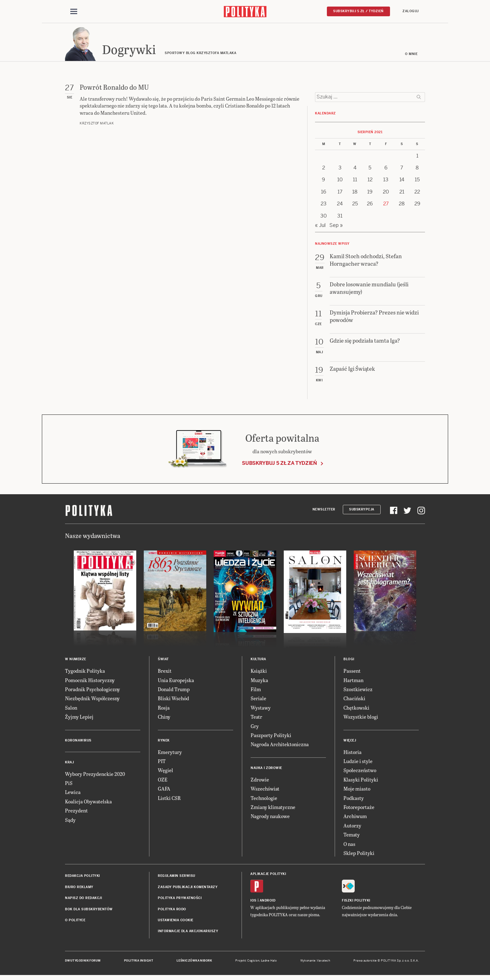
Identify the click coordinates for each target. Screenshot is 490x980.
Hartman (353, 683)
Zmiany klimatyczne (273, 810)
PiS (69, 786)
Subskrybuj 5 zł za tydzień (279, 466)
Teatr (256, 720)
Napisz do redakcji (83, 901)
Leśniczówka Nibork (194, 963)
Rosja (164, 711)
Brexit (165, 674)
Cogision (253, 963)
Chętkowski (356, 711)
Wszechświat (265, 792)
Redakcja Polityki (82, 879)
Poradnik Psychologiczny (92, 692)
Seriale (258, 701)
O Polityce (75, 923)
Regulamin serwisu (177, 879)
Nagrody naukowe (270, 819)
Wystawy (261, 711)
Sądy (70, 823)
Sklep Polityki (359, 856)
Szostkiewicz (358, 692)
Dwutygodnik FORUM (83, 963)
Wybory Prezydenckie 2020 (95, 777)
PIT (162, 764)
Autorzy (352, 829)
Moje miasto (357, 792)
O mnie (411, 57)
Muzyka (259, 683)
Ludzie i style (358, 764)
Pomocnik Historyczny (90, 683)
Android (268, 903)
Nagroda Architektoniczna (280, 747)
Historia (352, 755)
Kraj (69, 765)
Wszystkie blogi (361, 720)
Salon (71, 711)
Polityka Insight (139, 963)
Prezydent (76, 814)
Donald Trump (174, 692)
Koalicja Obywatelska (88, 804)
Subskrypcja (362, 513)
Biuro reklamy (79, 890)
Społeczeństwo (360, 773)
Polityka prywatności (180, 901)
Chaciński (354, 701)
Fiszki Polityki (356, 903)
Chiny (164, 720)
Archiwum (355, 819)
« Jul (320, 228)
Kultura (258, 662)
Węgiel (165, 773)
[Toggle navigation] (74, 12)
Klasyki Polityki (361, 783)
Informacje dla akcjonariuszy (188, 934)
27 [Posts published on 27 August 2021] (386, 207)
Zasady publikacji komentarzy (188, 890)
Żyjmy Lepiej (79, 720)
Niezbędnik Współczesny (92, 701)
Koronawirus (78, 743)
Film (256, 692)
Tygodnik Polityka (85, 674)
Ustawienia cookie (176, 923)
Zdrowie (260, 783)
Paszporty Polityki (271, 738)
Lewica (73, 795)
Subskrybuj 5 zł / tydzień (358, 11)
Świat (163, 662)
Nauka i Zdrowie (266, 771)
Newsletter (324, 513)
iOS (253, 903)
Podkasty (354, 801)
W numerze (76, 662)
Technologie (264, 801)
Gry (255, 729)
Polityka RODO (172, 912)
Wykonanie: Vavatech (315, 963)
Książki (259, 674)
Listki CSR (169, 801)
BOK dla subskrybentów (89, 912)
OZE (163, 783)
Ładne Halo (269, 963)
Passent (352, 674)
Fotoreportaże (359, 810)
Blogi (349, 662)
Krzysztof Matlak (97, 126)
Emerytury (170, 755)
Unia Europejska (176, 683)
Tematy (352, 838)
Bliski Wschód (173, 701)
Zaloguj (411, 11)
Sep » (336, 228)
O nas (349, 847)
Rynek (164, 743)
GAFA (164, 792)
